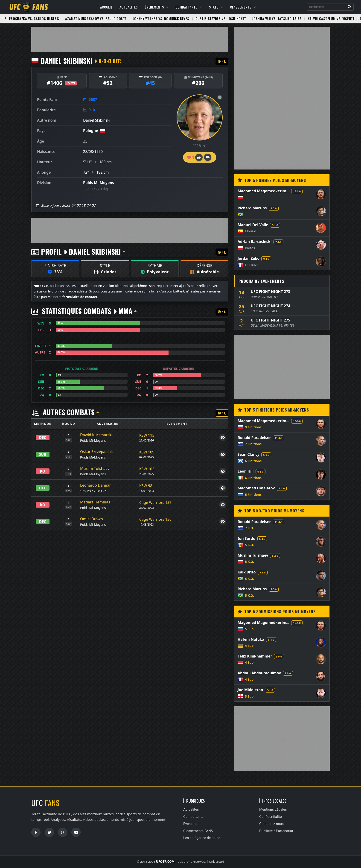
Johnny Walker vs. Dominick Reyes (161, 19)
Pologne (91, 131)
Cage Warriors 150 (155, 519)
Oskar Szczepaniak (96, 452)
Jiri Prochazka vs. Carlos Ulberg (31, 19)
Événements (157, 7)
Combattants (189, 7)
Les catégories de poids (202, 838)
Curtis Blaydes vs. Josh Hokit (221, 19)
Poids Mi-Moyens (99, 183)
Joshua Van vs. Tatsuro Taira (277, 19)
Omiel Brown (92, 519)
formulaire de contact (80, 297)
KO (43, 471)
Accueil (106, 7)
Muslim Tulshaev (95, 468)
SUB (43, 454)
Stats (216, 7)
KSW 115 (147, 435)
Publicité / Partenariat (276, 831)
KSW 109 (147, 452)
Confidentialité (271, 817)
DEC (43, 438)
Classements (243, 7)
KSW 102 (147, 469)
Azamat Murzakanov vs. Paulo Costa (96, 19)
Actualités (129, 7)
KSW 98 (146, 486)
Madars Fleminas (95, 502)
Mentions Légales (273, 810)
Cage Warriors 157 (155, 503)
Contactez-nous (271, 824)
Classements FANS (198, 831)
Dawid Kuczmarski (96, 435)
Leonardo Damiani (96, 485)
